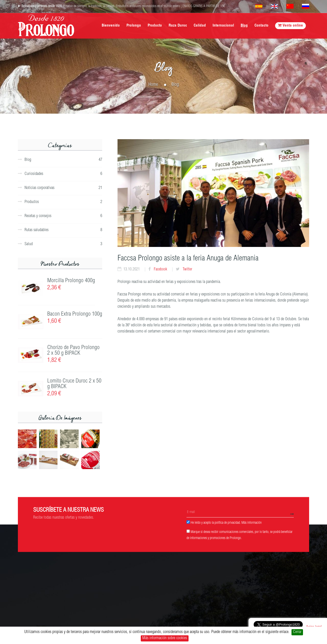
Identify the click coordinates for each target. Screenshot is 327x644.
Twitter (187, 270)
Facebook (160, 270)
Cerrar (297, 632)
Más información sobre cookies (165, 638)
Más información (252, 523)
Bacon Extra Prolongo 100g (75, 314)
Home (153, 85)
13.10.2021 (132, 270)
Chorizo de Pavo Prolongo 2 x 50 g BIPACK (73, 351)
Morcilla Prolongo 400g (71, 281)
